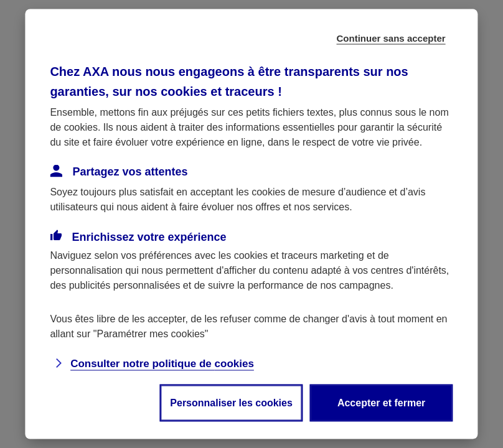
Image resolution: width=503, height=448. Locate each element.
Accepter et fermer (381, 403)
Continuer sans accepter (391, 38)
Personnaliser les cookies (231, 403)
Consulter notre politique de (162, 364)
